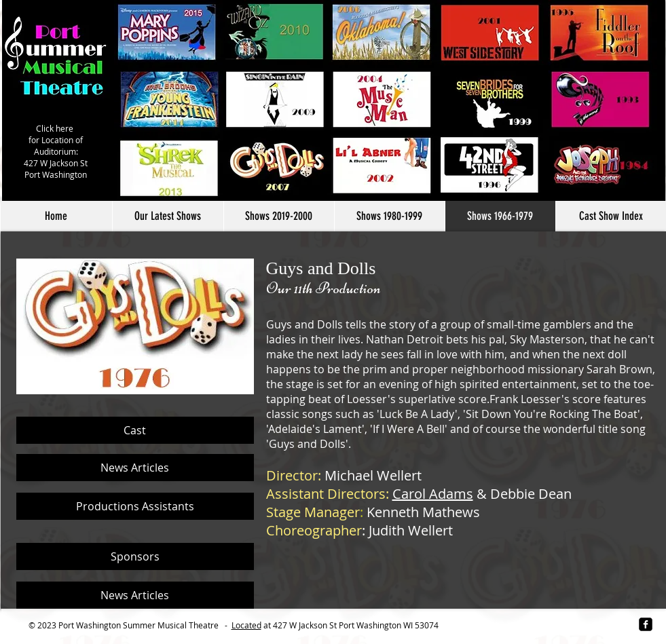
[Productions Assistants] (135, 506)
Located (246, 625)
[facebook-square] (646, 624)
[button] (279, 216)
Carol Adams (433, 494)
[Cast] (135, 430)
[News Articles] (135, 468)
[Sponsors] (135, 556)
